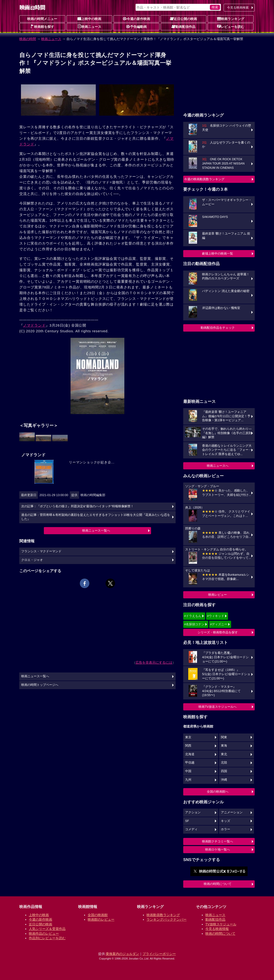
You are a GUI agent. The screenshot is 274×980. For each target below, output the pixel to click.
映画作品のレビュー (44, 934)
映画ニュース (89, 26)
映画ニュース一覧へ (96, 531)
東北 (224, 754)
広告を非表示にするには (154, 662)
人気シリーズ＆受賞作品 (47, 929)
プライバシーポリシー (159, 954)
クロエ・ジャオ (32, 560)
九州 (188, 780)
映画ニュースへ (218, 466)
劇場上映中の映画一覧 (218, 254)
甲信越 (190, 763)
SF (187, 821)
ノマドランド (34, 325)
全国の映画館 (98, 915)
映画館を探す (42, 26)
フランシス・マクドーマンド (41, 551)
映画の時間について (218, 884)
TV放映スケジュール (221, 924)
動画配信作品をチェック (218, 328)
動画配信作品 (183, 26)
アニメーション (232, 812)
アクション (193, 812)
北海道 (190, 754)
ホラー (226, 829)
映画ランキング (231, 19)
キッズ (226, 821)
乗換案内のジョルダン (122, 954)
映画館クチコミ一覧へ (218, 841)
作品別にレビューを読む (47, 938)
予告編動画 (137, 26)
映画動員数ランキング (163, 915)
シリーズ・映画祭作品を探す (218, 632)
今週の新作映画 (137, 19)
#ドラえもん (193, 616)
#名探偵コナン (194, 624)
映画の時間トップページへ (40, 685)
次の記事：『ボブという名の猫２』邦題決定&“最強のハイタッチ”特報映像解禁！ (77, 506)
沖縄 (224, 780)
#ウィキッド (216, 616)
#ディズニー (219, 624)
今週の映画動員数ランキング (204, 179)
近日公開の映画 (183, 19)
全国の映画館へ (218, 792)
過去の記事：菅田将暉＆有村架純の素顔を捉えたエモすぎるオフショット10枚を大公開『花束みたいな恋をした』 (96, 517)
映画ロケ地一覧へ (218, 849)
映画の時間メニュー (42, 19)
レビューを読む (231, 26)
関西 (188, 746)
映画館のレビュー (101, 919)
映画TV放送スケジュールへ (218, 707)
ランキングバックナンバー (167, 919)
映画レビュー (218, 595)
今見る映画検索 (238, 8)
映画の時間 (28, 39)
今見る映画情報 (217, 929)
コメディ (191, 829)
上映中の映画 (89, 19)
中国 (188, 771)
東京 (188, 737)
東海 (224, 746)
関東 (224, 737)
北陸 (224, 763)
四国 (224, 771)
